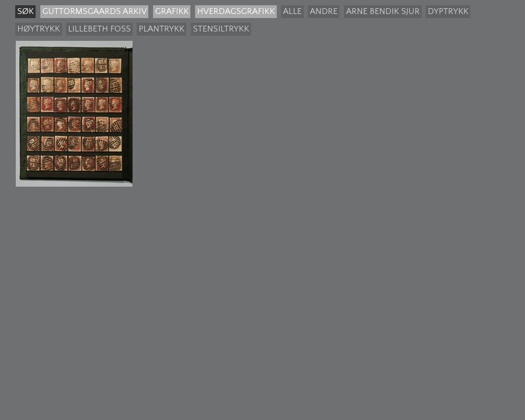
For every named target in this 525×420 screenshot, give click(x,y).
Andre (324, 11)
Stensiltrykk (221, 29)
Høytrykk (38, 29)
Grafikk (172, 11)
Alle (292, 11)
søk (25, 11)
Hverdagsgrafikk (236, 11)
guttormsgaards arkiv (94, 11)
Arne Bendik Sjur (383, 11)
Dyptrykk (448, 11)
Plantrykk (161, 29)
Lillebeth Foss (99, 29)
